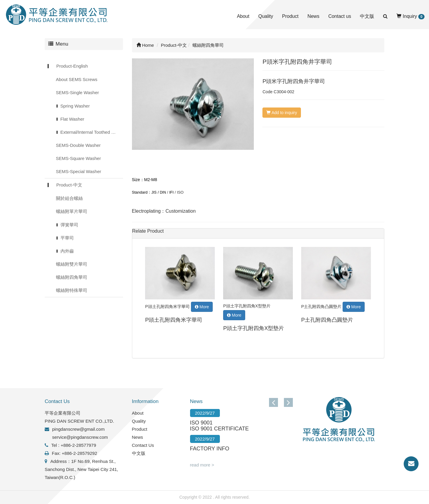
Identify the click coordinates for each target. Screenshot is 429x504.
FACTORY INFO (210, 449)
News (313, 16)
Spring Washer (75, 106)
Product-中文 (69, 185)
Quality (266, 16)
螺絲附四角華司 (72, 277)
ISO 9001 (201, 423)
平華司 (67, 238)
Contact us (340, 16)
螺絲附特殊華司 (72, 290)
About (243, 16)
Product (290, 16)
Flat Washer (72, 119)
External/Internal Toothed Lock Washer (92, 132)
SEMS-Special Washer (79, 171)
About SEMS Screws (77, 79)
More (202, 307)
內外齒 (67, 251)
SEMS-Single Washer (78, 92)
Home (145, 45)
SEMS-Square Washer (79, 158)
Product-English (72, 66)
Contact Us (143, 445)
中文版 (367, 16)
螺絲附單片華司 (72, 211)
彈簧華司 (69, 225)
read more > (202, 465)
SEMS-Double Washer (78, 145)
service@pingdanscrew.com (80, 437)
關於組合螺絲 (69, 198)
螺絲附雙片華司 (72, 264)
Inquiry (411, 17)
